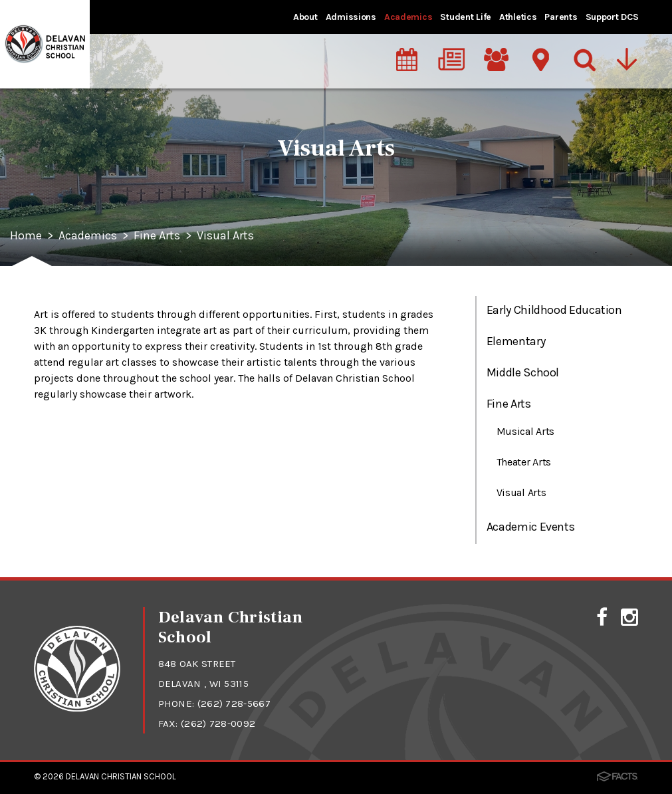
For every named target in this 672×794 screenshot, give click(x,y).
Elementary (516, 341)
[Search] (585, 59)
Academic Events (531, 527)
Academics (408, 17)
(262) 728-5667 (234, 704)
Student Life (466, 17)
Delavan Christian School (121, 776)
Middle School (523, 372)
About (305, 17)
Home (26, 236)
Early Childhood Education (554, 310)
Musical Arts (525, 431)
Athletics (518, 17)
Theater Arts (524, 462)
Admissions (351, 17)
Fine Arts (157, 236)
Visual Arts (225, 236)
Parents (561, 17)
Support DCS (612, 17)
